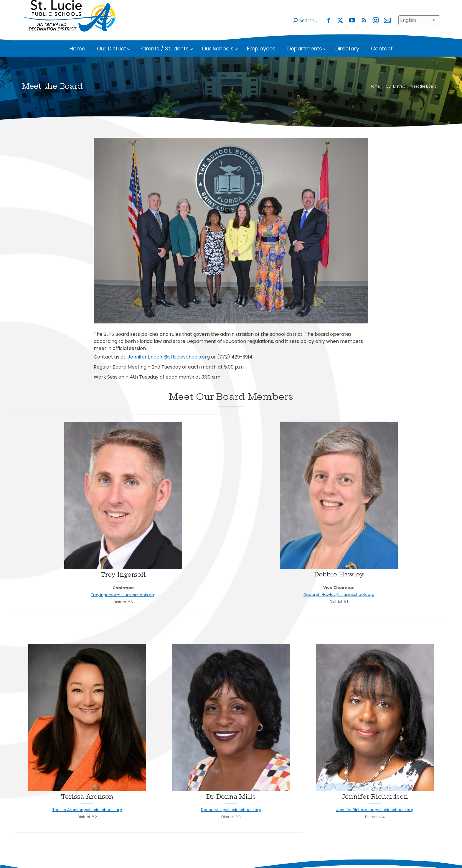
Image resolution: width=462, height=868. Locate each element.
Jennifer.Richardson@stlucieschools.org (375, 819)
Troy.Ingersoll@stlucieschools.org (123, 604)
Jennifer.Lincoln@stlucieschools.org (169, 366)
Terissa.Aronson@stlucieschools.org (87, 819)
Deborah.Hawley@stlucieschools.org (339, 603)
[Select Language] (419, 29)
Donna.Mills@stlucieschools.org (231, 819)
